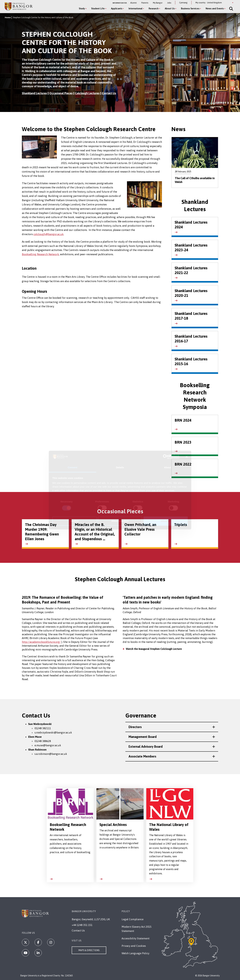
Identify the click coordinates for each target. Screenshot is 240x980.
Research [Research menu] (154, 8)
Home (8, 17)
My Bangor (158, 3)
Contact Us (109, 93)
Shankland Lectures (34, 93)
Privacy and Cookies (134, 946)
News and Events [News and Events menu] (215, 8)
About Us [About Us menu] (170, 8)
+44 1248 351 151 (82, 925)
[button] (172, 727)
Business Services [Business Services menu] (190, 8)
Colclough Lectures (87, 93)
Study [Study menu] (82, 8)
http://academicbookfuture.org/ (41, 642)
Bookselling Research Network (40, 254)
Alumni (133, 3)
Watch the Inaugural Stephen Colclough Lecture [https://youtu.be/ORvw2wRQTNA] (154, 649)
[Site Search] (231, 9)
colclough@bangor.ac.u (48, 234)
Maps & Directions (89, 950)
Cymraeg (183, 3)
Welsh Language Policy (135, 953)
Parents (145, 3)
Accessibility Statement (136, 938)
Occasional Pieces (61, 93)
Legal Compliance (133, 919)
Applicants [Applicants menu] (117, 8)
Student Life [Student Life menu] (98, 8)
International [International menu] (135, 8)
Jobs (169, 3)
